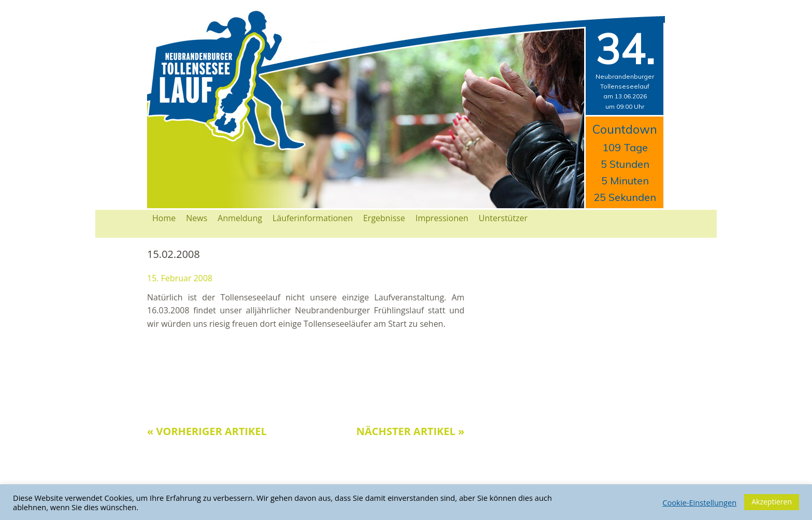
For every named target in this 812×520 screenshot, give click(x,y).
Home (164, 218)
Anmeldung (240, 218)
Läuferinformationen (313, 218)
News (197, 218)
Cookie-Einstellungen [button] (699, 502)
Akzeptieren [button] (772, 502)
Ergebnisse (384, 218)
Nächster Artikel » (410, 431)
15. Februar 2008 (180, 278)
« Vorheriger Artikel (207, 431)
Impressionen (442, 218)
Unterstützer (503, 218)
